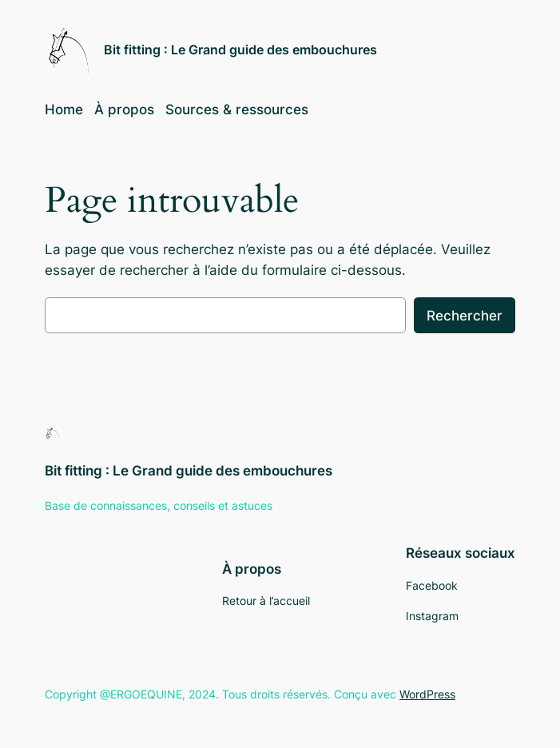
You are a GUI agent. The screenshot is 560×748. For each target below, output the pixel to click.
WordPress (427, 694)
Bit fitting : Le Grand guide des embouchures (240, 50)
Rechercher (465, 316)
